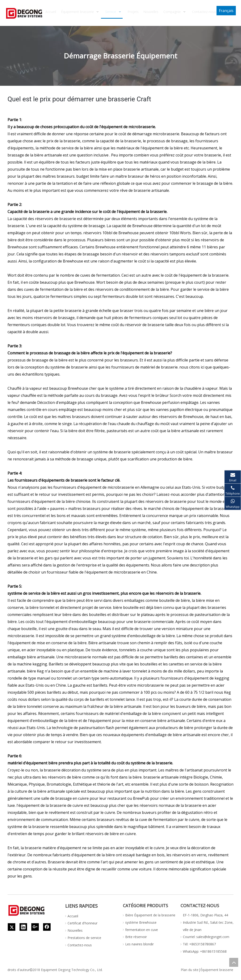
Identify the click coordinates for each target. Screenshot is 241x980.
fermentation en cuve (142, 930)
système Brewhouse (141, 922)
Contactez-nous (80, 945)
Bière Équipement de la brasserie (150, 915)
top (234, 962)
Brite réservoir (136, 937)
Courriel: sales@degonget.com (206, 937)
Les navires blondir (139, 944)
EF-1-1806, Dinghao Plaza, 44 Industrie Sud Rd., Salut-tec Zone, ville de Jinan (208, 922)
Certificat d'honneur (82, 923)
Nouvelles (75, 930)
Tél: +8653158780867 (199, 944)
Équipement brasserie (217, 970)
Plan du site (190, 970)
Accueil (73, 916)
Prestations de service (84, 938)
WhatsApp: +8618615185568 (205, 951)
